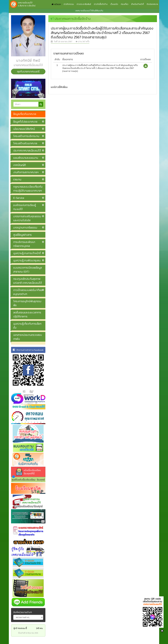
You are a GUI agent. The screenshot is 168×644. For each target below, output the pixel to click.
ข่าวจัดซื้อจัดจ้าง (101, 4)
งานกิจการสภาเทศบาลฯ (26, 172)
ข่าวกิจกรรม (69, 4)
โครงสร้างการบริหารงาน (26, 136)
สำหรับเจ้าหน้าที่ (137, 4)
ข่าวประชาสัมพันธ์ (84, 4)
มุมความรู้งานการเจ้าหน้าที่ (27, 253)
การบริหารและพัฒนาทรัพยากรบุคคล (24, 244)
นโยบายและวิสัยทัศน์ (24, 129)
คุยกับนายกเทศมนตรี (28, 71)
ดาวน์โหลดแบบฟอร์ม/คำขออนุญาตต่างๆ (28, 292)
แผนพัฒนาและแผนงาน (26, 158)
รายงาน (17, 179)
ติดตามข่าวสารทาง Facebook (28, 350)
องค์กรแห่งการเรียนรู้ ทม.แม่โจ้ (25, 207)
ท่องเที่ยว (125, 4)
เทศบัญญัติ (20, 165)
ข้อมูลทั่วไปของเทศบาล (25, 122)
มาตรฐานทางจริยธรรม (25, 227)
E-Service (19, 198)
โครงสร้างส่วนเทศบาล (25, 143)
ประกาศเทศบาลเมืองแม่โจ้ (27, 150)
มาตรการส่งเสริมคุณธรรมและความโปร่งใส (27, 218)
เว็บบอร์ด (114, 4)
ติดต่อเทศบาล (152, 4)
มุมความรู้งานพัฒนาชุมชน (27, 260)
